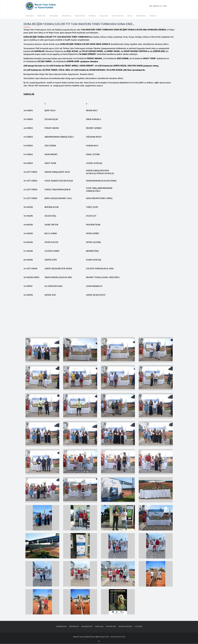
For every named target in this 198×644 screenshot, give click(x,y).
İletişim (154, 16)
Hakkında (41, 16)
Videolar (93, 16)
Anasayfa (29, 16)
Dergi (131, 16)
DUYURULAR (111, 627)
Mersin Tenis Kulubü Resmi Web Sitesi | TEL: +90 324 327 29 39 (99, 637)
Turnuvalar (54, 16)
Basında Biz (80, 16)
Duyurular (105, 16)
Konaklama (142, 16)
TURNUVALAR (61, 627)
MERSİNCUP (74, 627)
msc (99, 641)
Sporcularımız (119, 16)
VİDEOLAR (99, 627)
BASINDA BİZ (87, 627)
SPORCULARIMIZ (125, 627)
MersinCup (67, 16)
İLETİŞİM (139, 627)
